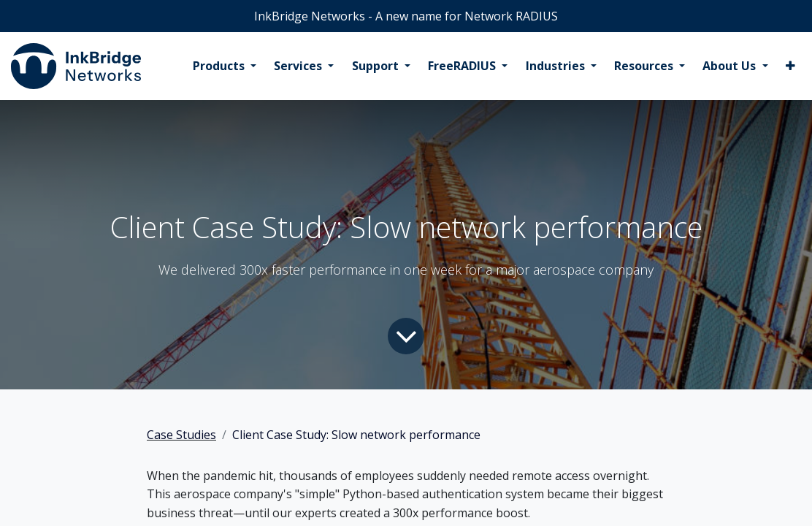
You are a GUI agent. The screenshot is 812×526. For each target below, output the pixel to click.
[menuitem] (225, 66)
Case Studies (181, 435)
